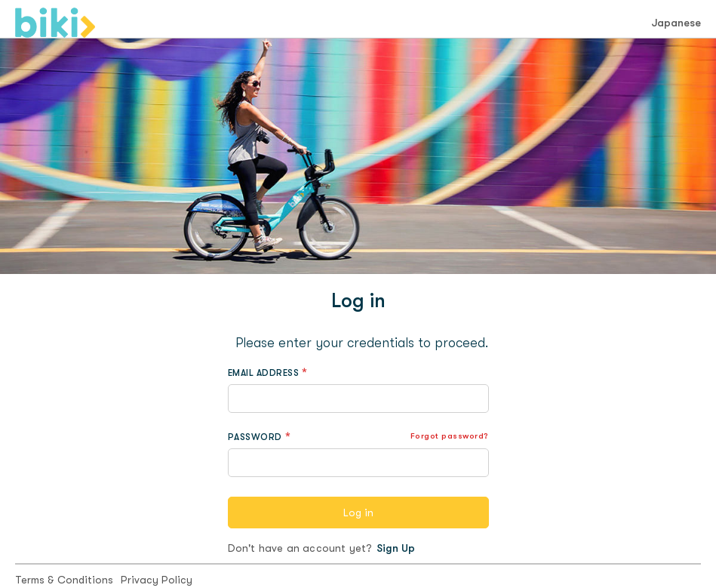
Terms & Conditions (64, 580)
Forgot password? (450, 436)
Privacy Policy (157, 580)
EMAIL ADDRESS (264, 373)
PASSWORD (255, 437)
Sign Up (396, 548)
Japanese (676, 23)
